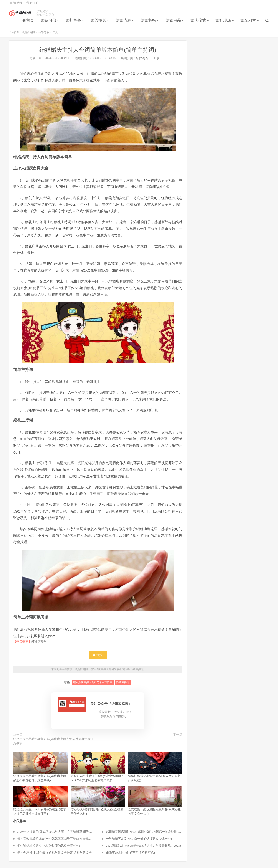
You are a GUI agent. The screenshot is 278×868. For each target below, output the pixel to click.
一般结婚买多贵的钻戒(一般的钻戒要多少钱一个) (139, 842)
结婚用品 (173, 23)
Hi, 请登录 (16, 6)
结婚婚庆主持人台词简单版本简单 (93, 685)
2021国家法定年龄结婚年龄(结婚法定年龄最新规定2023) (143, 849)
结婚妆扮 (148, 23)
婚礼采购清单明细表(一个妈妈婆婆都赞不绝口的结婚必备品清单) (61, 842)
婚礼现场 (223, 23)
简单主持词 (123, 685)
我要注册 (32, 6)
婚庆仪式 (198, 23)
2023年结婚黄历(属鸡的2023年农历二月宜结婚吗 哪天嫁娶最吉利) (61, 835)
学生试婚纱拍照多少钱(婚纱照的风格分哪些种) (49, 849)
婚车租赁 (248, 23)
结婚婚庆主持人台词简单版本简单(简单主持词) (117, 673)
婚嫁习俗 (48, 23)
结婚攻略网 (20, 15)
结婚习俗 (44, 36)
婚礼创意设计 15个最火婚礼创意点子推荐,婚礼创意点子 (54, 856)
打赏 (98, 658)
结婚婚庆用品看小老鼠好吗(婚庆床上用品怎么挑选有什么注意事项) (53, 744)
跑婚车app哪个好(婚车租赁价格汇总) (130, 856)
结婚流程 (123, 23)
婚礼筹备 (73, 23)
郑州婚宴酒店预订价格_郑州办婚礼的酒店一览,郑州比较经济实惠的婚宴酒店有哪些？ (163, 835)
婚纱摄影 (98, 23)
